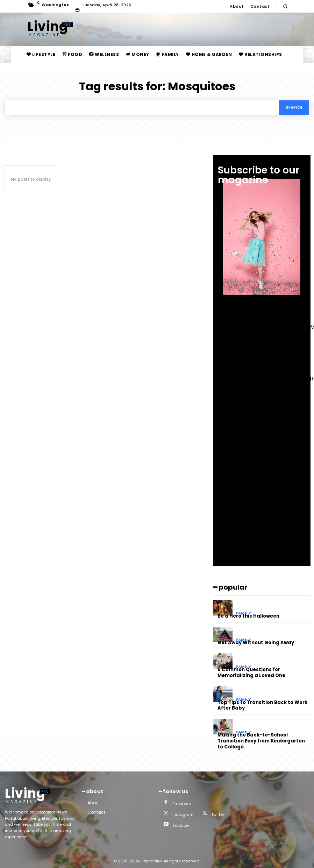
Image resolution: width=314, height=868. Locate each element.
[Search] (294, 108)
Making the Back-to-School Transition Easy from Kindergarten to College (261, 741)
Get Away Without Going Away (256, 643)
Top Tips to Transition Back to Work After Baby (262, 705)
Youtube (180, 825)
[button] (285, 6)
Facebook (182, 803)
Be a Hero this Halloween (248, 616)
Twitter (218, 814)
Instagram (183, 814)
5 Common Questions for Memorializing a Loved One (251, 673)
